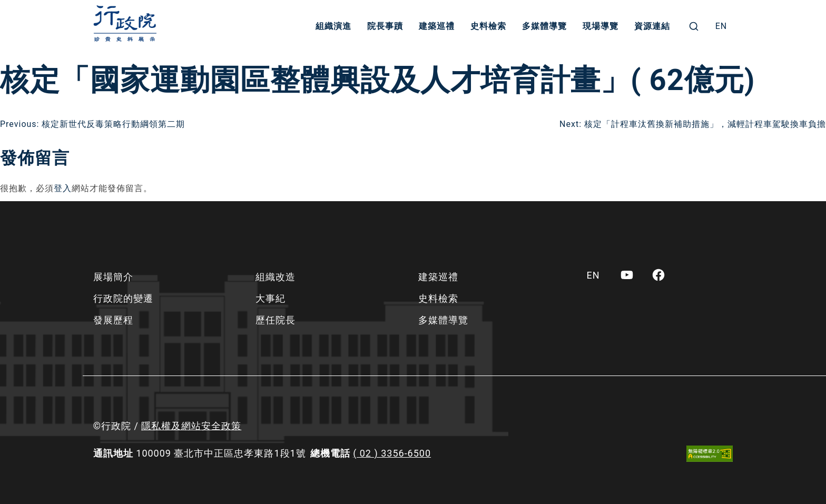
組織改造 (276, 277)
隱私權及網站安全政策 (191, 426)
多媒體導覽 (544, 26)
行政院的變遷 (123, 298)
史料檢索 (488, 26)
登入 (63, 188)
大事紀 (271, 298)
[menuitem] (721, 26)
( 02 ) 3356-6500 (392, 453)
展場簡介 (113, 277)
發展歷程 (113, 320)
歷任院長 (276, 320)
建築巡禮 (437, 26)
